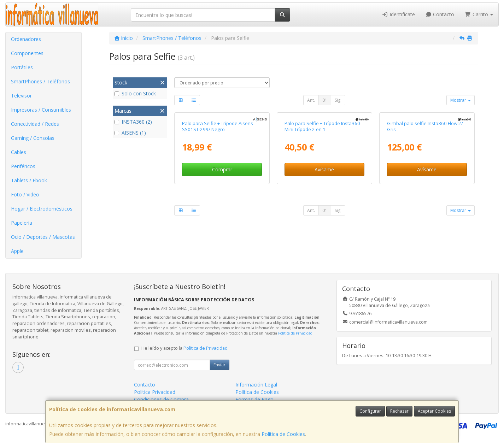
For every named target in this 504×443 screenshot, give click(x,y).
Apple (17, 251)
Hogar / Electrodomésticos (42, 209)
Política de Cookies (283, 434)
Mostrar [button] (461, 100)
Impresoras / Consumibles (41, 110)
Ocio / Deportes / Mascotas (43, 237)
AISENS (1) (130, 133)
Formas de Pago (254, 399)
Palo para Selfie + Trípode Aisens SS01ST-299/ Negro (218, 126)
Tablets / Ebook (29, 180)
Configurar (370, 411)
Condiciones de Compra (161, 399)
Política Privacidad (155, 392)
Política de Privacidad (295, 333)
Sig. (338, 100)
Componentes (27, 53)
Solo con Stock (135, 93)
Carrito (479, 14)
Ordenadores (26, 39)
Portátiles (22, 67)
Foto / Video (25, 194)
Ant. (311, 100)
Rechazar (399, 411)
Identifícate (398, 14)
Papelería (22, 223)
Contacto (440, 14)
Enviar (219, 365)
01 (325, 100)
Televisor (21, 96)
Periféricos (23, 166)
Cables (19, 152)
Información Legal (256, 385)
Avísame (324, 169)
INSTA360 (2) (133, 122)
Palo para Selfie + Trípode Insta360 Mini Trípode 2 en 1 (322, 126)
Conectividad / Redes (35, 124)
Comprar (222, 169)
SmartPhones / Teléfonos (40, 81)
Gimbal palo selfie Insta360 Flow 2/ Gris (425, 126)
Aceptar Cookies (434, 411)
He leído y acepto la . (185, 348)
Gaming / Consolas (33, 138)
